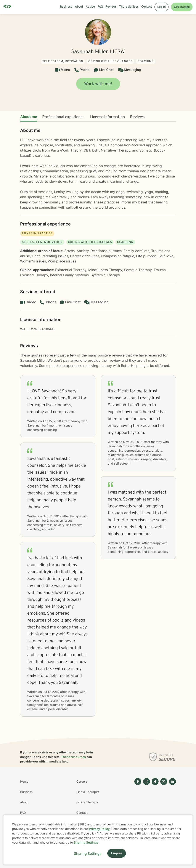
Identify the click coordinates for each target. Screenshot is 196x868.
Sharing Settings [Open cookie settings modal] (88, 854)
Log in (161, 7)
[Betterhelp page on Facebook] (137, 807)
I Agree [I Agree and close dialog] (117, 854)
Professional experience (63, 117)
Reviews (137, 117)
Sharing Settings (86, 842)
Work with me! (98, 84)
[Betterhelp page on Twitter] (163, 807)
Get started (182, 7)
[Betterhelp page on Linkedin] (172, 807)
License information (107, 117)
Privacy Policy (99, 829)
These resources (73, 757)
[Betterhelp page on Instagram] (146, 807)
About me (29, 117)
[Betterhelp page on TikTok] (154, 807)
